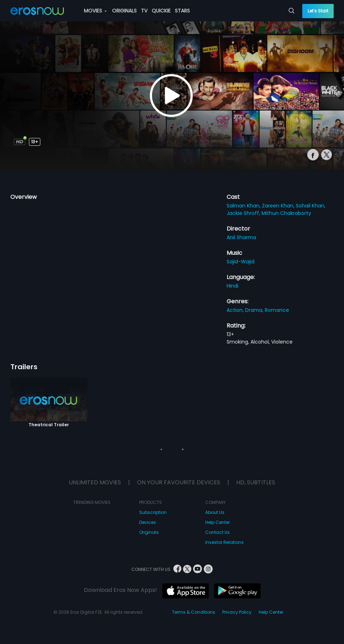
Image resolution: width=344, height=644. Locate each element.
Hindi (232, 286)
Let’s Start (318, 11)
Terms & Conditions (194, 612)
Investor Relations (224, 542)
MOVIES (95, 11)
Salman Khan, (244, 206)
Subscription (153, 512)
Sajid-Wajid (241, 262)
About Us (215, 512)
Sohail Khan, (311, 206)
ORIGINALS (124, 11)
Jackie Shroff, (244, 213)
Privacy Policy (237, 612)
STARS (182, 11)
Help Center (217, 522)
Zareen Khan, (279, 206)
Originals (149, 532)
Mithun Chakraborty (286, 213)
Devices (148, 522)
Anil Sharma (241, 237)
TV (144, 11)
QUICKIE (161, 11)
